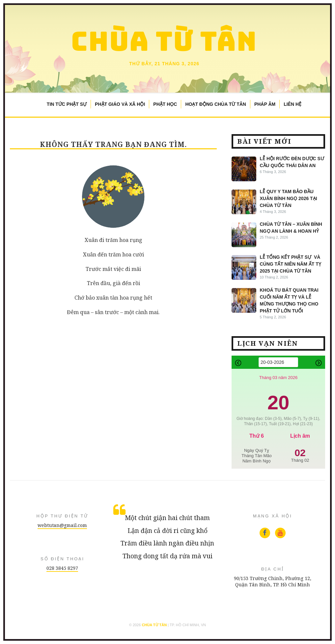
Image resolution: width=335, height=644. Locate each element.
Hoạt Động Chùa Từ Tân (215, 104)
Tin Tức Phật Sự (67, 104)
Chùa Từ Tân (164, 41)
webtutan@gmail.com (62, 525)
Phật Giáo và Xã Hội (120, 104)
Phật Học (165, 104)
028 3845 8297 (62, 568)
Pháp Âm (265, 104)
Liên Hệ (293, 104)
